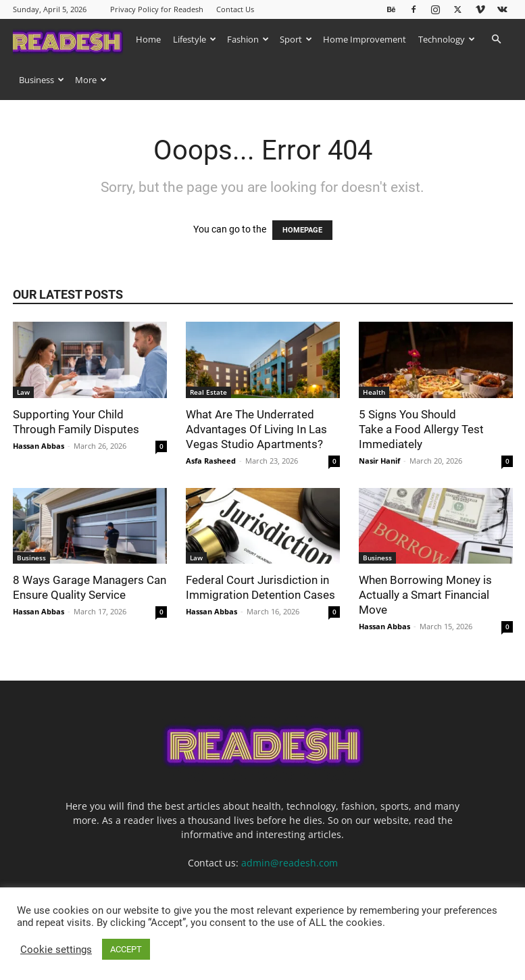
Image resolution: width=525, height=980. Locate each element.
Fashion (248, 39)
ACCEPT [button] (126, 949)
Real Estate (208, 392)
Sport (296, 39)
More (91, 80)
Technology (447, 39)
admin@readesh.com (290, 863)
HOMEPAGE (302, 230)
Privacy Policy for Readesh (157, 9)
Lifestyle (195, 39)
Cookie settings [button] (56, 950)
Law (23, 392)
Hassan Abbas (39, 446)
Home (148, 39)
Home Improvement (365, 39)
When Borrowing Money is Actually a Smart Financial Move (425, 595)
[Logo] (71, 39)
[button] (497, 40)
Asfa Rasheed (211, 461)
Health (374, 392)
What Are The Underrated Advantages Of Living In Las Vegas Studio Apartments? (256, 429)
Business (42, 80)
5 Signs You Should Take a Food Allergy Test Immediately (421, 429)
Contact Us (235, 9)
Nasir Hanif (379, 461)
